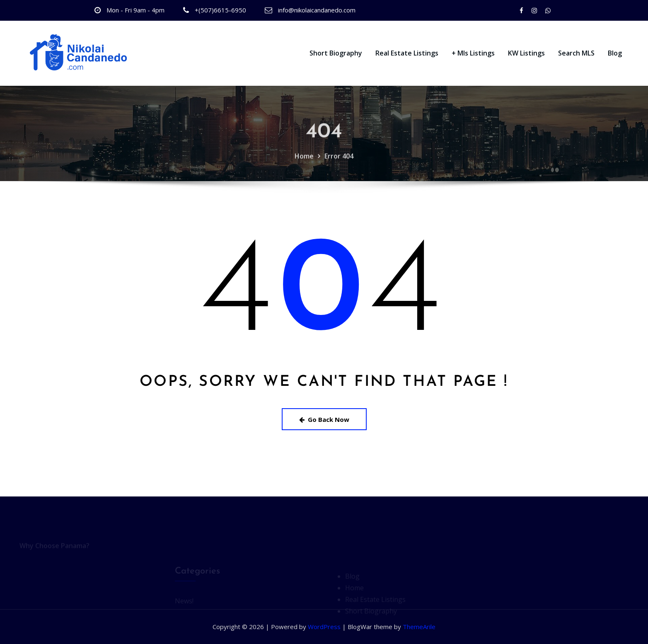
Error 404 (339, 162)
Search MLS (576, 53)
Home (304, 162)
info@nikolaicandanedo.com (317, 10)
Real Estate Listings (407, 53)
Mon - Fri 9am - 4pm (135, 10)
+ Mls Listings (473, 53)
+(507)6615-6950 (220, 10)
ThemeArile (419, 627)
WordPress (324, 627)
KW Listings (526, 53)
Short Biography (336, 53)
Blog (615, 53)
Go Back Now (324, 419)
